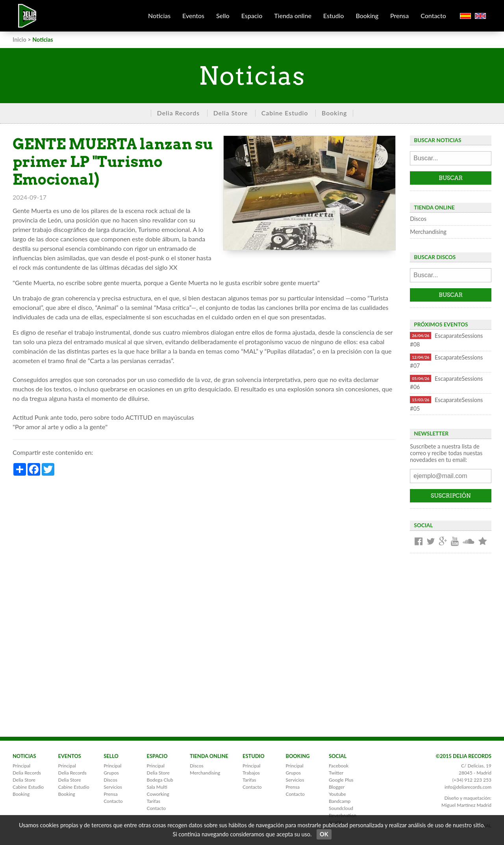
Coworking (158, 794)
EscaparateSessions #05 (446, 404)
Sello (223, 16)
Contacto (433, 16)
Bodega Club (160, 780)
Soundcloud (341, 808)
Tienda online (293, 16)
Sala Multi (157, 787)
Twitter (336, 773)
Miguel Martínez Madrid (466, 805)
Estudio (334, 16)
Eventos (193, 16)
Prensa (399, 16)
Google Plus (341, 780)
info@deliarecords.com (468, 787)
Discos (418, 219)
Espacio (252, 16)
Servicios (113, 787)
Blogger (337, 787)
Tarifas (154, 801)
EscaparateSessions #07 (446, 361)
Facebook (339, 766)
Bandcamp (340, 801)
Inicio (19, 40)
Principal (21, 766)
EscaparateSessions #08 (446, 340)
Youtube (337, 794)
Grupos (111, 773)
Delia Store (231, 113)
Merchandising (428, 232)
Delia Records (178, 113)
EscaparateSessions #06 (446, 383)
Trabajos (251, 773)
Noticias (159, 16)
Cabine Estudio (285, 113)
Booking (367, 16)
